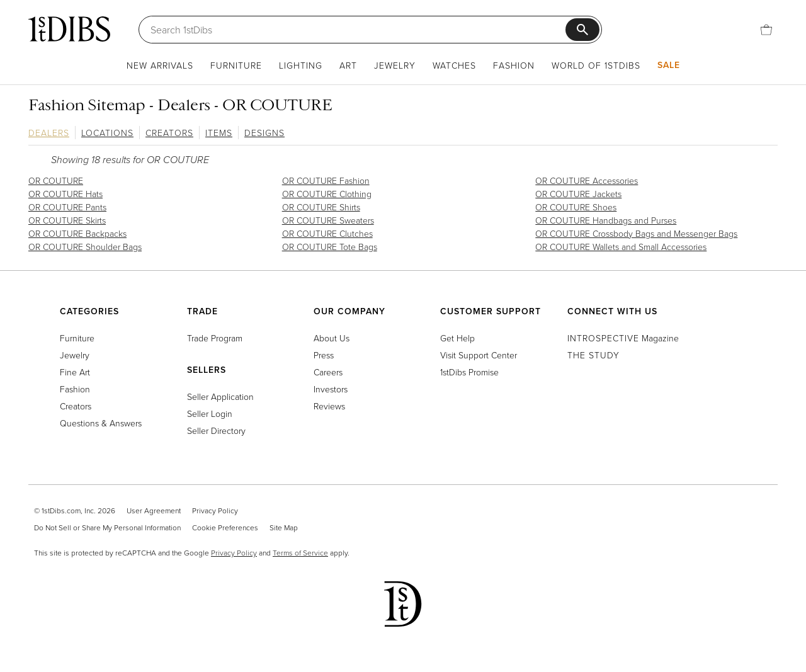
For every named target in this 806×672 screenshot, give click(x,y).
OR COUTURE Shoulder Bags (85, 247)
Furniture (236, 65)
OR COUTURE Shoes (576, 207)
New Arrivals (160, 65)
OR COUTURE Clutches (327, 233)
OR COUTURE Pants (67, 207)
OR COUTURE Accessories (587, 180)
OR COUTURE (56, 180)
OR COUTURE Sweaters (328, 220)
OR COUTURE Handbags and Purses (606, 220)
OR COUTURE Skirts (67, 220)
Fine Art (75, 372)
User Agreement (154, 510)
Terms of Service (300, 553)
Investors (331, 389)
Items (219, 133)
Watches (454, 65)
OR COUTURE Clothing (327, 194)
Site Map (284, 527)
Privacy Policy (215, 510)
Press (324, 355)
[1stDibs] (69, 29)
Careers (328, 372)
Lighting (301, 65)
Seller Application (220, 396)
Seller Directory (216, 430)
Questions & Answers (101, 423)
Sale (669, 65)
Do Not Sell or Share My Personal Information (107, 527)
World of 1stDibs (596, 65)
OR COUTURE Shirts (321, 207)
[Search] (358, 30)
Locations (107, 133)
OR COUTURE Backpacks (77, 233)
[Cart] (766, 30)
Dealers (49, 133)
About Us (332, 338)
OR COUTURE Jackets (578, 194)
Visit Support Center (479, 355)
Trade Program (215, 338)
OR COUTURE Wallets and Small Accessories (621, 247)
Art (348, 65)
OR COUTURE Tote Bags (330, 247)
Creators (169, 133)
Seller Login (210, 413)
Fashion (514, 65)
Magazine (623, 338)
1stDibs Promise (469, 372)
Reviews (329, 406)
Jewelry (395, 65)
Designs (264, 133)
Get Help (457, 338)
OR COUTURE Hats (65, 194)
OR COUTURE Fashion (326, 180)
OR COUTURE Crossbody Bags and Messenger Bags (636, 233)
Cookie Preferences (225, 527)
